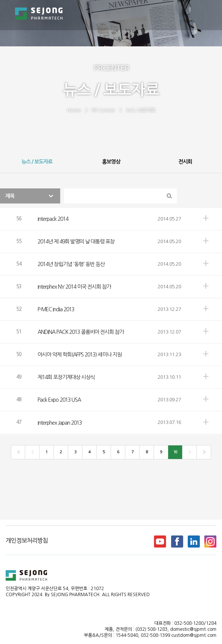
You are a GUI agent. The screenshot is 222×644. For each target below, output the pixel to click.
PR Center (103, 110)
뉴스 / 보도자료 (141, 110)
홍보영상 (111, 162)
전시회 (185, 162)
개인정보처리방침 (27, 540)
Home (74, 110)
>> (204, 452)
